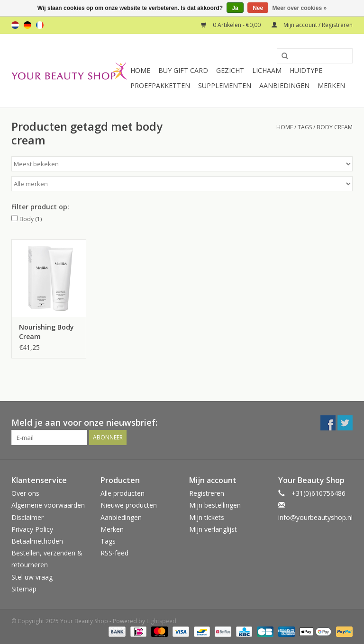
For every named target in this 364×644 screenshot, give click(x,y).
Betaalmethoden (37, 541)
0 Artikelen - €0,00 (232, 25)
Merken (331, 85)
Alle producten (123, 493)
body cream (335, 127)
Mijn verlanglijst (213, 529)
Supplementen (225, 85)
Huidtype (306, 70)
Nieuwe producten (129, 505)
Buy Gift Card (183, 70)
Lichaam (267, 70)
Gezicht (230, 70)
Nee (258, 8)
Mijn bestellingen (215, 505)
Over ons (25, 493)
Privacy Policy (32, 529)
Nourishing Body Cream (46, 332)
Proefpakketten (160, 85)
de (27, 25)
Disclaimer (27, 517)
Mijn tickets (207, 517)
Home (140, 70)
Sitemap (24, 589)
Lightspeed (161, 621)
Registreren (207, 493)
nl (15, 25)
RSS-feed (114, 553)
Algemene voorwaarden (48, 505)
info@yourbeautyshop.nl (315, 517)
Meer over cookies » (300, 8)
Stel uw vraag (32, 577)
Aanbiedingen (284, 85)
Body (31, 219)
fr (40, 25)
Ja (235, 8)
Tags (305, 127)
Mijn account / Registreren (312, 25)
